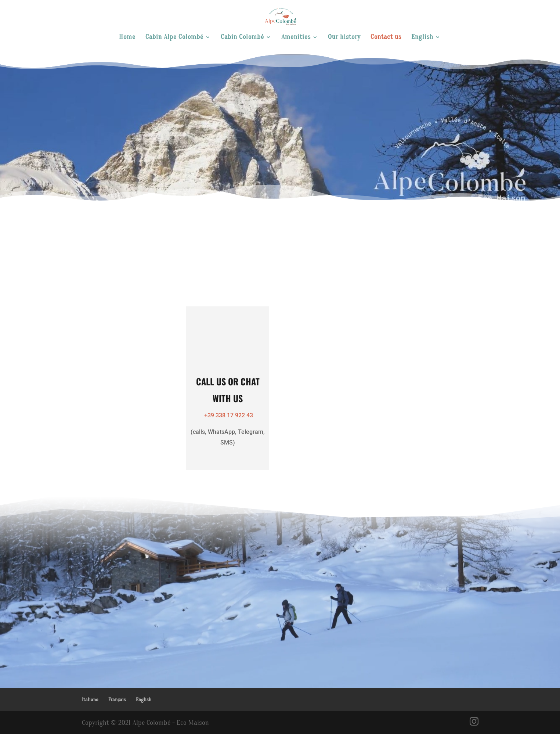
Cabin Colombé (242, 38)
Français (117, 700)
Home (127, 38)
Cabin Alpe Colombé (174, 38)
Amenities (296, 38)
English (422, 38)
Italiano (90, 700)
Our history (344, 38)
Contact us (386, 38)
